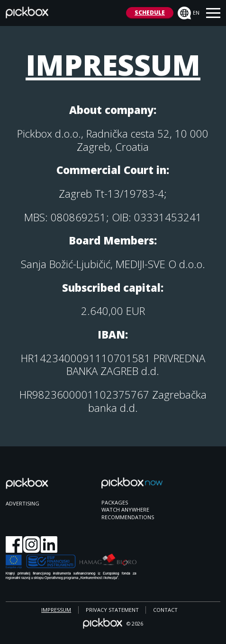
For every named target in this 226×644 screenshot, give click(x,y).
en (189, 13)
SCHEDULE (150, 13)
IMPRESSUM (56, 610)
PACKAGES (115, 502)
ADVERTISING (23, 503)
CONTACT (165, 610)
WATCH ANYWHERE (125, 509)
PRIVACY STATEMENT (112, 610)
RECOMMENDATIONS (128, 517)
